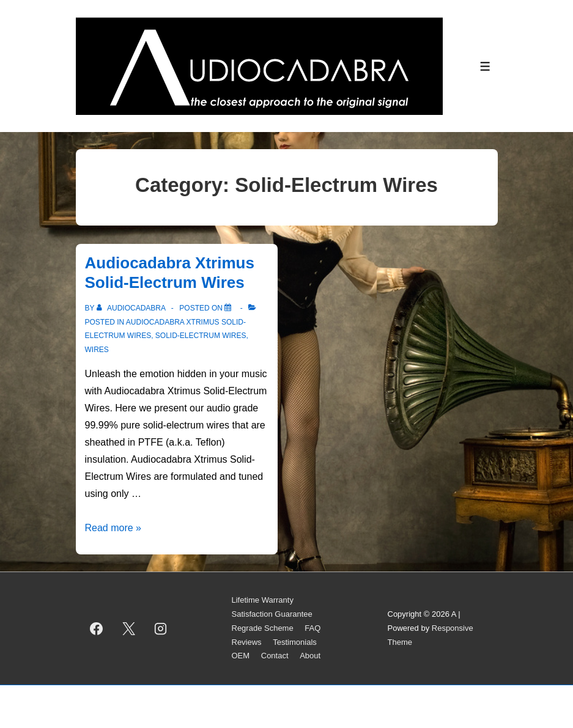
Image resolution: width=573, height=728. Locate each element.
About (310, 656)
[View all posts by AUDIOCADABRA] (132, 308)
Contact (275, 656)
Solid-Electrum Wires (201, 336)
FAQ (312, 628)
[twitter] (128, 628)
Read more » (113, 528)
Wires (97, 350)
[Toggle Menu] (485, 66)
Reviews (247, 642)
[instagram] (161, 628)
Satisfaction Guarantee (272, 614)
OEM (241, 656)
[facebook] (97, 628)
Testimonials (295, 642)
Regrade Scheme (263, 628)
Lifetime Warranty (263, 600)
